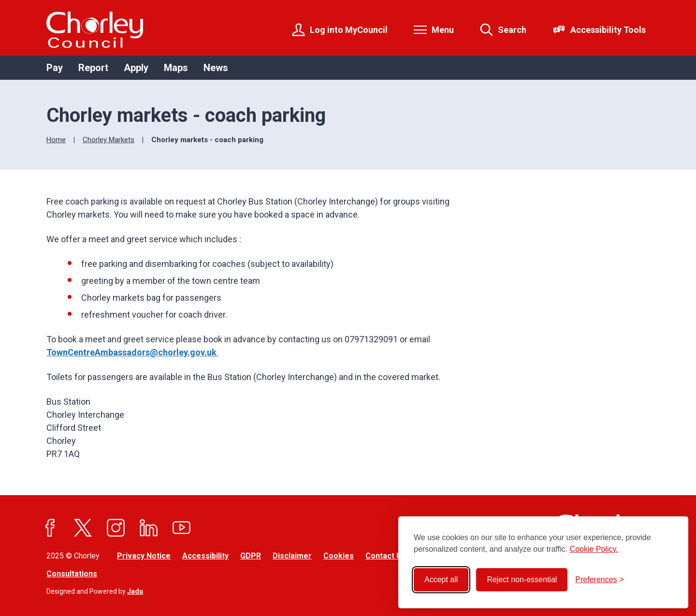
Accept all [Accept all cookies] (441, 579)
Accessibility (205, 556)
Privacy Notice (144, 556)
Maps (176, 68)
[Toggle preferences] (600, 580)
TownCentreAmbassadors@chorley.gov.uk (132, 352)
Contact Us (386, 556)
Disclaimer (292, 556)
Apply (136, 68)
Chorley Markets (109, 140)
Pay (55, 68)
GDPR (251, 556)
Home (56, 140)
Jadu (135, 591)
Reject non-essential (522, 579)
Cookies (339, 556)
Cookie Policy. (594, 549)
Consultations (72, 574)
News (216, 68)
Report (93, 68)
